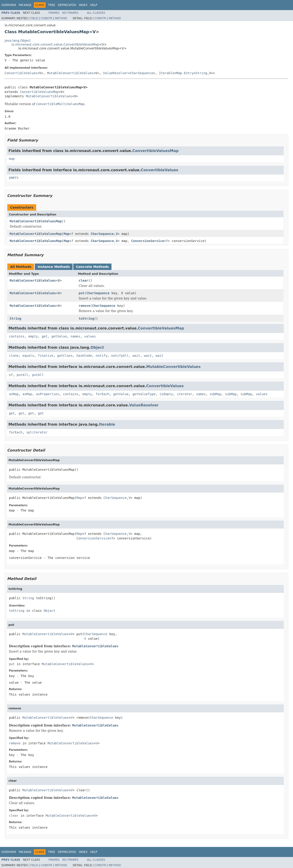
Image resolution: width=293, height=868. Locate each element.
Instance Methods (54, 267)
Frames (54, 13)
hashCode (84, 356)
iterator (184, 394)
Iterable (167, 73)
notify (102, 356)
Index (83, 5)
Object (97, 347)
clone (14, 356)
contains (17, 336)
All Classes (96, 13)
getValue (59, 336)
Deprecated (67, 5)
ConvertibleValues (21, 73)
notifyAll (120, 356)
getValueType (144, 394)
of (11, 375)
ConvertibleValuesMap (39, 92)
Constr (46, 18)
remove (85, 306)
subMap (216, 394)
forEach (102, 394)
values (90, 336)
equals (28, 356)
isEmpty (166, 394)
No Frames (70, 13)
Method (61, 18)
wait (136, 356)
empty (33, 336)
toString (86, 318)
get (45, 336)
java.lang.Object (18, 41)
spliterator (37, 432)
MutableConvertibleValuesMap (36, 221)
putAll (23, 375)
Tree (52, 5)
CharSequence (142, 73)
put (82, 293)
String (202, 73)
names (76, 336)
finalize (45, 356)
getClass (65, 356)
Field (34, 18)
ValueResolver (116, 73)
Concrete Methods (92, 267)
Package (25, 5)
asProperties (47, 394)
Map (66, 234)
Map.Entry (185, 73)
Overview (9, 5)
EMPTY (14, 178)
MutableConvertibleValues (70, 73)
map (12, 159)
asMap (14, 394)
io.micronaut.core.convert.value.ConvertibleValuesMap (55, 44)
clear (84, 280)
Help (94, 5)
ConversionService (148, 241)
